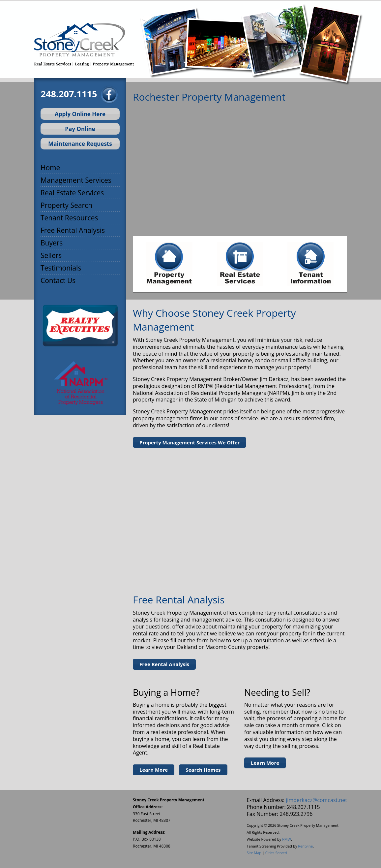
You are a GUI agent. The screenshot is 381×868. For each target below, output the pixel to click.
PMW (287, 839)
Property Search (66, 205)
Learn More (154, 770)
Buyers (52, 242)
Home (50, 167)
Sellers (51, 255)
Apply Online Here (80, 114)
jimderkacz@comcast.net (316, 800)
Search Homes (203, 770)
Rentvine (305, 846)
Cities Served (276, 853)
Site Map (254, 853)
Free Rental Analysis (73, 230)
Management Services (76, 180)
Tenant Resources (69, 217)
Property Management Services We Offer (190, 442)
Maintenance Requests (80, 144)
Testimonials (61, 267)
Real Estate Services (72, 192)
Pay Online (80, 129)
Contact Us (58, 280)
